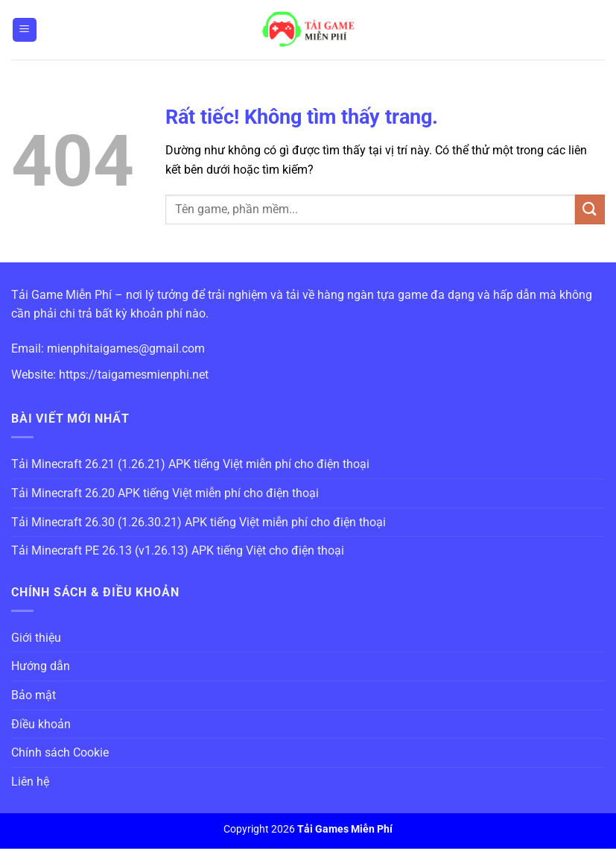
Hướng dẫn (41, 666)
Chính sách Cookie (60, 752)
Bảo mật (34, 695)
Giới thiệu (36, 638)
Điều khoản (41, 724)
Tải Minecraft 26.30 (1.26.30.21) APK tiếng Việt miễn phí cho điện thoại (199, 522)
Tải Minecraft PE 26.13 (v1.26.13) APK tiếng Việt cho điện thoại (178, 550)
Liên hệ (30, 782)
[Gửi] (590, 209)
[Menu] (25, 30)
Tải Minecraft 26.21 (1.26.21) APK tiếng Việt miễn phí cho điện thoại (190, 464)
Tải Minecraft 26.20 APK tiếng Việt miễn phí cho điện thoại (165, 493)
